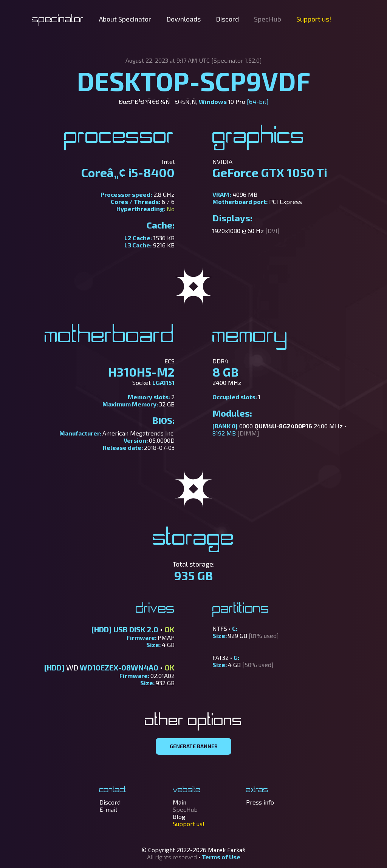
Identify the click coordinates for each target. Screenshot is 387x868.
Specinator (58, 20)
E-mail (108, 809)
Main (180, 802)
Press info (260, 802)
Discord (227, 19)
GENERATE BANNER (194, 746)
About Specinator (125, 19)
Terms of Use (221, 857)
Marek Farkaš (227, 850)
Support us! (314, 19)
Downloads (183, 19)
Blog (179, 816)
